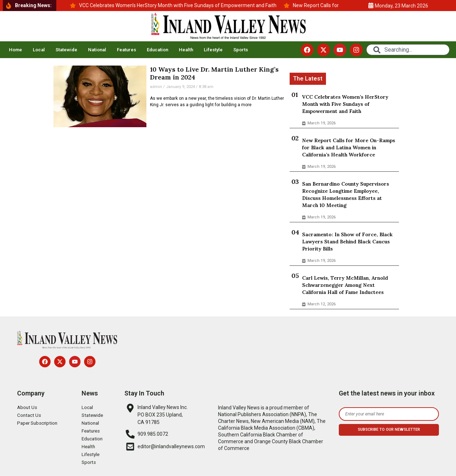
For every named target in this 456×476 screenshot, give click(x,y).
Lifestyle (213, 50)
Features (126, 50)
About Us (27, 408)
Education (157, 50)
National (97, 50)
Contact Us (29, 415)
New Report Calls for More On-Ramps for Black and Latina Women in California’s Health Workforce (349, 148)
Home (15, 50)
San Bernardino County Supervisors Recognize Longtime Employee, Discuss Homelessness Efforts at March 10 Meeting (346, 195)
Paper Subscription (38, 423)
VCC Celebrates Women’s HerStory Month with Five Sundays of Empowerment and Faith (345, 104)
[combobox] (408, 50)
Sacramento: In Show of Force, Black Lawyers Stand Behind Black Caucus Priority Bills (347, 242)
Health (186, 50)
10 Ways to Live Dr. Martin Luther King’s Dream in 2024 (214, 73)
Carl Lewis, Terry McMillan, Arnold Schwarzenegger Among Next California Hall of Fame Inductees (345, 285)
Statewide (66, 50)
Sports (241, 50)
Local (39, 50)
